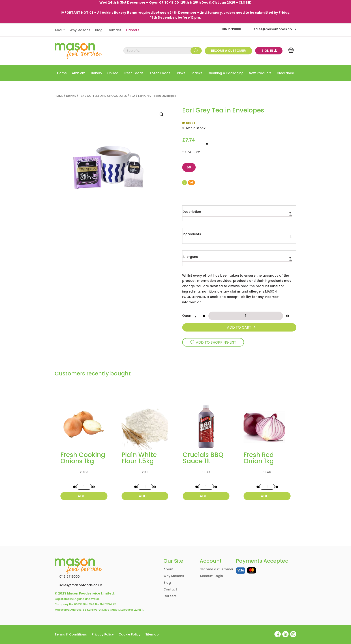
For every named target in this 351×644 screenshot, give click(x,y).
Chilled (113, 73)
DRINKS (71, 96)
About (60, 30)
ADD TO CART (239, 327)
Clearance (285, 73)
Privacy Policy (103, 635)
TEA (133, 96)
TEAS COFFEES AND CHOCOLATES (103, 96)
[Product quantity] (246, 316)
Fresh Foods (134, 73)
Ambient (79, 73)
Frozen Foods (159, 73)
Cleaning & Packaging (226, 73)
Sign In (267, 51)
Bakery (96, 73)
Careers (133, 30)
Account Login (211, 576)
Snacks (197, 73)
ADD (82, 496)
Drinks (180, 73)
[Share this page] (208, 144)
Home (62, 73)
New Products (260, 73)
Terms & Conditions (71, 635)
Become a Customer (217, 570)
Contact (114, 30)
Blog (99, 30)
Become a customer (228, 51)
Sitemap (152, 635)
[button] (162, 114)
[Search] (196, 51)
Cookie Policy (129, 635)
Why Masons (80, 30)
